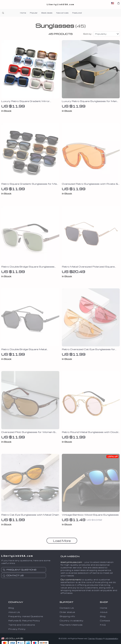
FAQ (103, 625)
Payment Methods (71, 625)
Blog (11, 608)
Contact (105, 621)
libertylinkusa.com (71, 563)
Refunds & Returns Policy (24, 621)
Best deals (47, 13)
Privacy (99, 639)
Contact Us (67, 608)
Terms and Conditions (22, 625)
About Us (14, 613)
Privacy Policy (17, 630)
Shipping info (67, 617)
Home (23, 13)
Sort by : (88, 34)
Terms (91, 639)
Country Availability (72, 621)
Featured (77, 13)
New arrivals (62, 13)
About (104, 613)
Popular (34, 13)
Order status (67, 613)
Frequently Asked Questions (26, 617)
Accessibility (112, 639)
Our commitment (71, 580)
